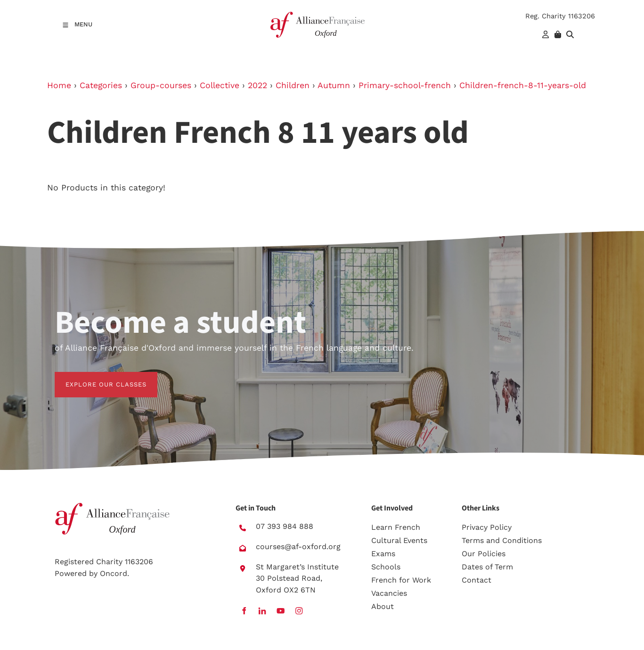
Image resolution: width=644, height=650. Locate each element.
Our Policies (484, 554)
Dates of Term (487, 567)
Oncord (114, 573)
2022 (257, 85)
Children (293, 85)
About (383, 606)
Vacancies (389, 593)
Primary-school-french (405, 85)
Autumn (334, 85)
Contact (477, 580)
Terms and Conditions (502, 540)
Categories (101, 85)
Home (59, 85)
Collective (220, 85)
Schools (386, 567)
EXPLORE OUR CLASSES (95, 377)
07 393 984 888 (285, 526)
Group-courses (161, 85)
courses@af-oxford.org (298, 547)
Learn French (396, 527)
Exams (383, 554)
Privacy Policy (487, 527)
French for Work (401, 580)
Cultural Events (399, 540)
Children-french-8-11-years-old (523, 85)
